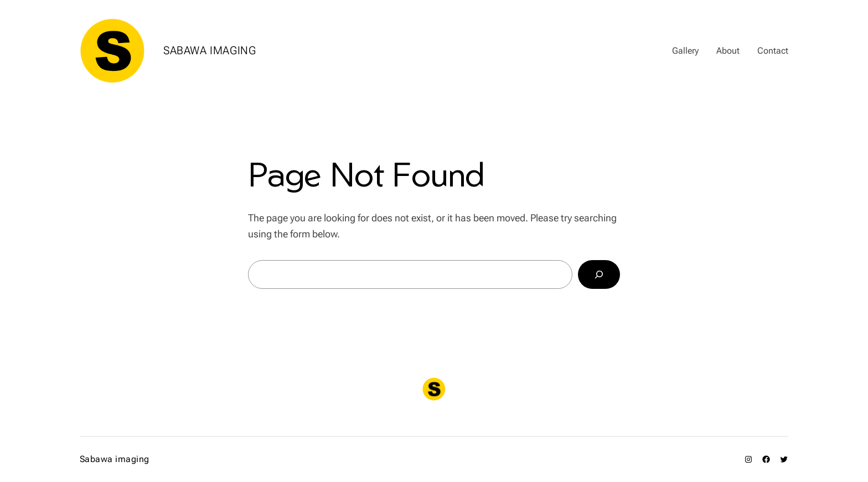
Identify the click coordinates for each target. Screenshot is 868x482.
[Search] (599, 274)
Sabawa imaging (210, 50)
